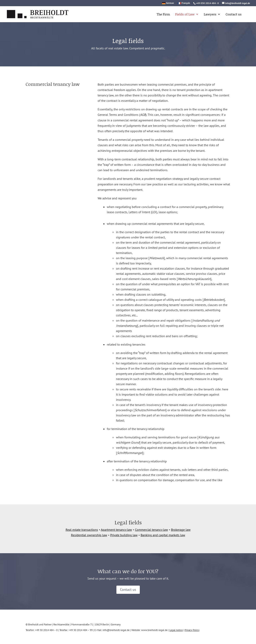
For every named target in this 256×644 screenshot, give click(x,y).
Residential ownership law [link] (89, 535)
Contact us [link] (234, 15)
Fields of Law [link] (185, 15)
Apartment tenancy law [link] (116, 530)
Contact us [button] (128, 589)
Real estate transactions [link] (82, 530)
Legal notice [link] (176, 630)
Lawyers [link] (210, 15)
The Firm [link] (163, 15)
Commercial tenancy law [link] (151, 530)
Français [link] (186, 3)
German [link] (170, 3)
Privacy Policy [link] (192, 630)
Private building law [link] (124, 535)
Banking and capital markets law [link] (163, 535)
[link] (33, 14)
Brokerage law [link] (181, 530)
